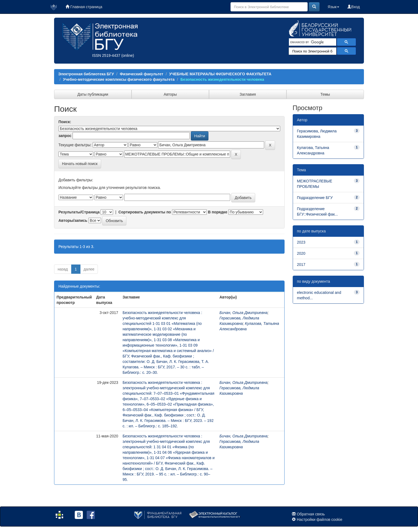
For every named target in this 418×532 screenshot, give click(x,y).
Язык (334, 7)
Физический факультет (142, 74)
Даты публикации (93, 94)
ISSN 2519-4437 (106, 55)
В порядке (218, 212)
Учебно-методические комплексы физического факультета (119, 79)
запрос (65, 136)
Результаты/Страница (79, 212)
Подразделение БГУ (315, 198)
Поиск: (65, 122)
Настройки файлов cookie (320, 519)
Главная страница (84, 7)
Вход (354, 7)
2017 (301, 265)
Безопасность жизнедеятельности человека (222, 79)
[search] (312, 42)
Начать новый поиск (80, 164)
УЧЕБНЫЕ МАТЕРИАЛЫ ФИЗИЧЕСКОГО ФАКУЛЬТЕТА (220, 74)
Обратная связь (311, 514)
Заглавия (248, 94)
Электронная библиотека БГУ (86, 74)
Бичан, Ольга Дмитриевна (243, 313)
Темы (325, 94)
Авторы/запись (73, 220)
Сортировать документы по (145, 212)
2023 (301, 242)
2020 (301, 253)
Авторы (170, 94)
